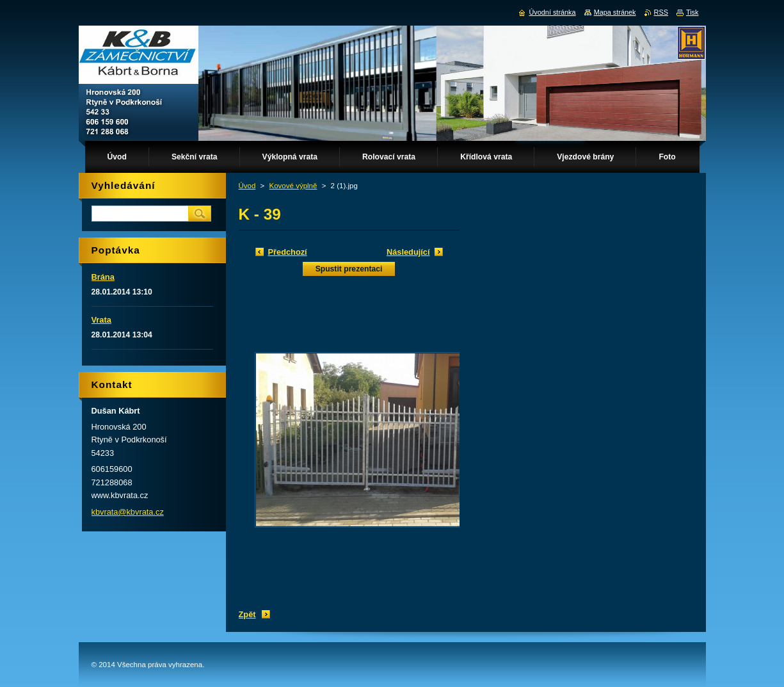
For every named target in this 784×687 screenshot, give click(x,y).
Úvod (247, 186)
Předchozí (288, 252)
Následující (408, 252)
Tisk (692, 12)
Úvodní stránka (552, 12)
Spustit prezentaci (349, 269)
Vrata (101, 320)
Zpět (247, 614)
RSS (661, 12)
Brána (103, 277)
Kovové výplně (293, 186)
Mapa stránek (615, 12)
